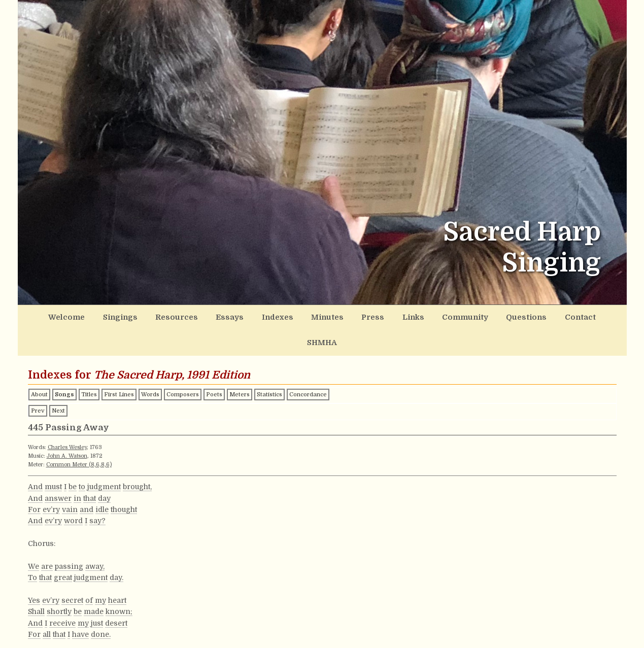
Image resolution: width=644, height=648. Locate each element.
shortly (59, 584)
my (100, 573)
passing (69, 539)
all (47, 607)
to (82, 459)
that (90, 471)
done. (101, 607)
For (34, 482)
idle (102, 482)
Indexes (258, 317)
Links (382, 317)
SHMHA (581, 317)
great (63, 550)
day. (116, 550)
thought (124, 482)
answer (58, 471)
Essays (214, 317)
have (80, 607)
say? (97, 493)
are (47, 539)
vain (70, 482)
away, (95, 539)
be (73, 459)
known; (119, 584)
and (87, 482)
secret (72, 573)
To (32, 550)
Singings (114, 317)
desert (116, 596)
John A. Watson (67, 429)
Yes (34, 573)
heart (117, 573)
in (77, 471)
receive (62, 596)
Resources (166, 317)
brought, (137, 459)
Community (431, 317)
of (89, 573)
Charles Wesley (67, 420)
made (94, 584)
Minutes (304, 317)
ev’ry (51, 482)
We (33, 539)
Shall (36, 584)
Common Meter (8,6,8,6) (79, 437)
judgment (104, 459)
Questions (488, 317)
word (73, 493)
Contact (537, 317)
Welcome (65, 317)
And (35, 459)
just (97, 596)
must (53, 459)
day (104, 471)
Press (345, 317)
